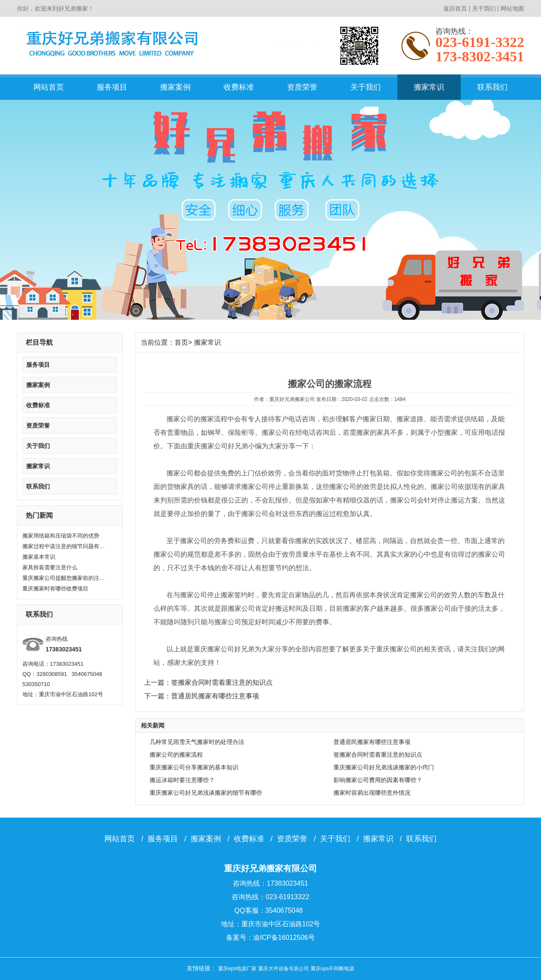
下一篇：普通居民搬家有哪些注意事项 (202, 696)
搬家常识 (429, 87)
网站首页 (49, 87)
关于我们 (484, 8)
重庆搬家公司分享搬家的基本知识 (194, 767)
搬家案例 (175, 87)
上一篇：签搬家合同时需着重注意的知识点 (208, 682)
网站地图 (512, 8)
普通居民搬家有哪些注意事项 (372, 742)
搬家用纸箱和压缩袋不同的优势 (61, 536)
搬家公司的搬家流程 (176, 755)
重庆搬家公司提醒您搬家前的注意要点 (65, 578)
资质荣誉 (302, 87)
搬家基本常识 (39, 557)
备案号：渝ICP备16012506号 (270, 937)
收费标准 (239, 87)
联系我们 (492, 87)
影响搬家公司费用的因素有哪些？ (378, 780)
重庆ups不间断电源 (332, 969)
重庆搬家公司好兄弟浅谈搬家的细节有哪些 (206, 793)
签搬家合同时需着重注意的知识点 (378, 755)
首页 (181, 342)
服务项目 (112, 87)
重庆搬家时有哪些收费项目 (55, 589)
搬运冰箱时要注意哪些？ (182, 780)
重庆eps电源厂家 (237, 969)
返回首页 (455, 8)
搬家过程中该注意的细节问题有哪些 (65, 546)
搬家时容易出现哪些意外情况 (372, 793)
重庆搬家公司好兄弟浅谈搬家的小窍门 (384, 767)
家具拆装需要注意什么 (50, 567)
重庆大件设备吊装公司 (284, 969)
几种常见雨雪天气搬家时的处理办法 (197, 742)
